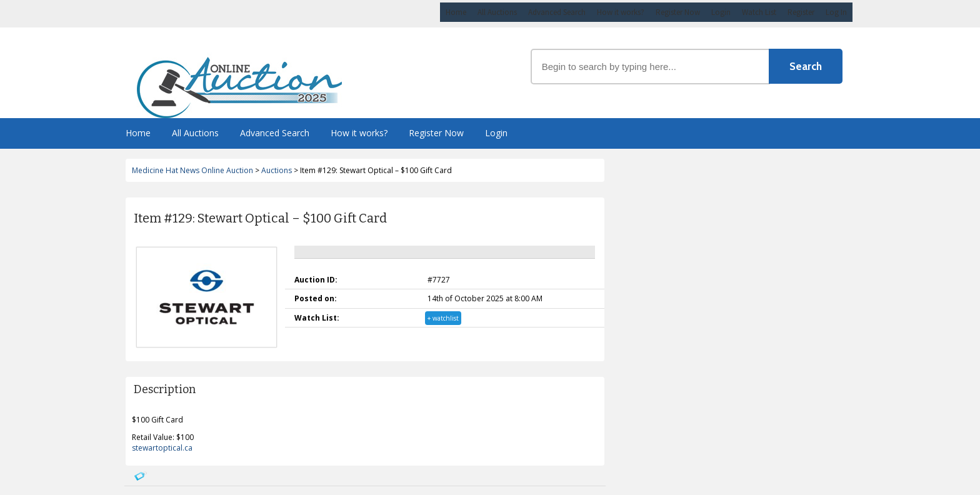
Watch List (759, 12)
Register (801, 12)
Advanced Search (557, 12)
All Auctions (497, 12)
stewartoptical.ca (162, 448)
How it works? (621, 12)
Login (721, 12)
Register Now (678, 12)
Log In (836, 12)
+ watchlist (443, 318)
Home (456, 12)
